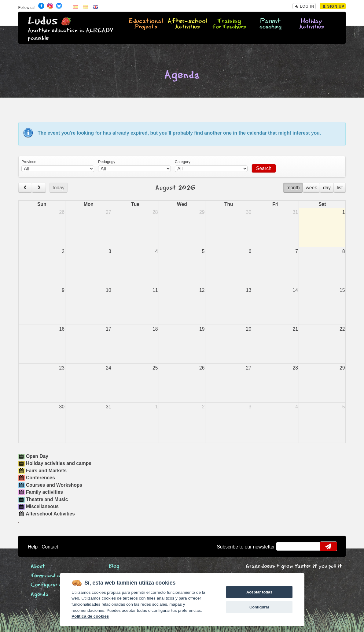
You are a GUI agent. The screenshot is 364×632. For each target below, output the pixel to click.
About (38, 566)
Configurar (259, 607)
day (327, 188)
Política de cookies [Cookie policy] (90, 616)
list (340, 188)
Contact (50, 547)
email (285, 546)
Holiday (311, 24)
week (311, 188)
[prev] (25, 188)
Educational (146, 24)
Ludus (43, 21)
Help (33, 547)
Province (29, 162)
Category (183, 162)
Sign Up (334, 6)
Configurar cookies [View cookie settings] (54, 585)
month (293, 188)
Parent (270, 24)
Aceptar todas (259, 592)
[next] (39, 188)
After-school (188, 24)
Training (229, 24)
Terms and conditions (57, 576)
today (58, 188)
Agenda (39, 595)
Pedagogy (107, 162)
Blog (114, 566)
